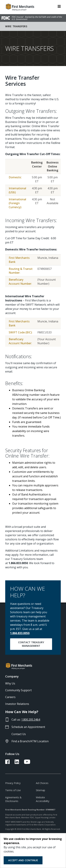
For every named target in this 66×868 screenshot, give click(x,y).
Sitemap (40, 790)
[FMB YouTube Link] (27, 763)
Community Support (18, 690)
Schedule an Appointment (28, 727)
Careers (10, 697)
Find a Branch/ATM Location (30, 741)
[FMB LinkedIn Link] (17, 763)
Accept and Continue (23, 860)
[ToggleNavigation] (59, 6)
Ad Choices (42, 783)
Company (12, 676)
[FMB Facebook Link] (7, 763)
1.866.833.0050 (20, 633)
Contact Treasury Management (31, 644)
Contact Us (19, 734)
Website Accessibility (43, 799)
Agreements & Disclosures (13, 799)
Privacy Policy (13, 783)
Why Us (10, 683)
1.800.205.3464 (31, 720)
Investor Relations (17, 704)
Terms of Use (13, 790)
